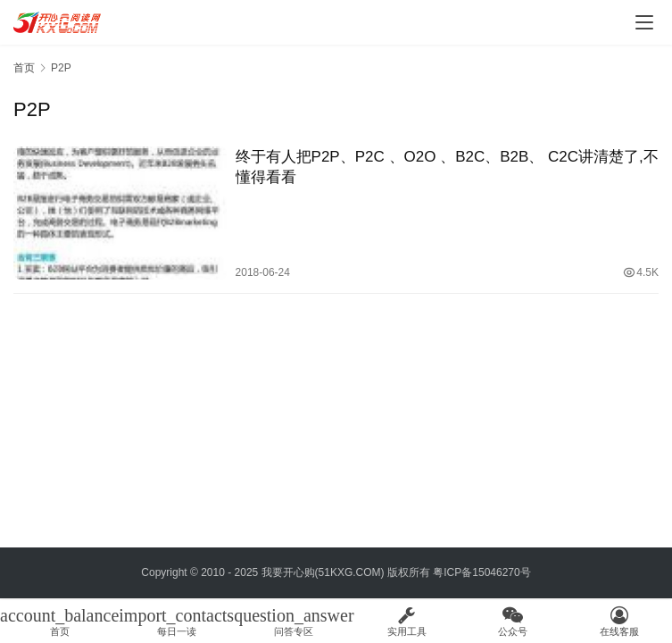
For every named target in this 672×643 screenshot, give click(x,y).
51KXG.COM (350, 572)
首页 (24, 68)
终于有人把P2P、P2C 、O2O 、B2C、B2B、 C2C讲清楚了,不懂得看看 (447, 167)
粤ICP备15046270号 (481, 572)
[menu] (644, 22)
